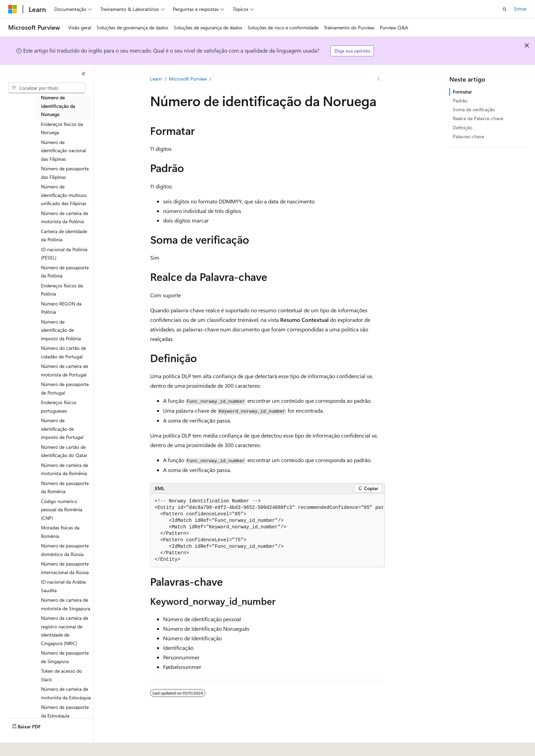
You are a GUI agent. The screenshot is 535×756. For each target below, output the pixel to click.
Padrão (460, 101)
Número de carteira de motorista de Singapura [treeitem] (66, 604)
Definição (462, 127)
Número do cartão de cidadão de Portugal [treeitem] (63, 352)
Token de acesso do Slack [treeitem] (61, 675)
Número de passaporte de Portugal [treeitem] (65, 388)
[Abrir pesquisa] (505, 9)
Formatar (462, 92)
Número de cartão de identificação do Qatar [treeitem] (64, 451)
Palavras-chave (468, 136)
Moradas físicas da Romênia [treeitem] (60, 532)
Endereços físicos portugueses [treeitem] (59, 406)
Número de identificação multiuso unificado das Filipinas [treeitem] (64, 195)
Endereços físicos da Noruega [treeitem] (62, 128)
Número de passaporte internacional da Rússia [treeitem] (65, 568)
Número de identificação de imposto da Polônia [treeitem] (61, 330)
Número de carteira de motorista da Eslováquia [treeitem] (66, 693)
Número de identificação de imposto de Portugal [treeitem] (62, 429)
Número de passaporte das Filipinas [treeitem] (65, 173)
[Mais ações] (379, 79)
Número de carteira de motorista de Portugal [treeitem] (64, 370)
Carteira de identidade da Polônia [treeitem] (64, 236)
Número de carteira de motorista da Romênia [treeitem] (64, 469)
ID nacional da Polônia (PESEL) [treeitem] (64, 254)
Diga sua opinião (352, 51)
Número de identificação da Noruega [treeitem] (58, 106)
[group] (267, 531)
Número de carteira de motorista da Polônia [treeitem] (64, 217)
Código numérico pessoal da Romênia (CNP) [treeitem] (62, 510)
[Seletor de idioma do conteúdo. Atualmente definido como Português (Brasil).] (34, 746)
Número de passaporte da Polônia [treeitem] (65, 272)
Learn (156, 79)
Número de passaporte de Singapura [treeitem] (65, 657)
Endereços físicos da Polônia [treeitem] (62, 290)
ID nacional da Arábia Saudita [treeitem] (63, 586)
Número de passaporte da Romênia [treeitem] (65, 487)
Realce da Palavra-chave (478, 118)
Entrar (520, 9)
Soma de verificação (474, 109)
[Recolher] (84, 74)
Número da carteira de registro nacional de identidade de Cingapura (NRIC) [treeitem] (64, 631)
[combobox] (47, 88)
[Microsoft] (13, 9)
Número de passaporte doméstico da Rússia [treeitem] (65, 550)
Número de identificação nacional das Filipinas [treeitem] (63, 151)
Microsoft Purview (188, 79)
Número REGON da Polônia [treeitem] (61, 308)
